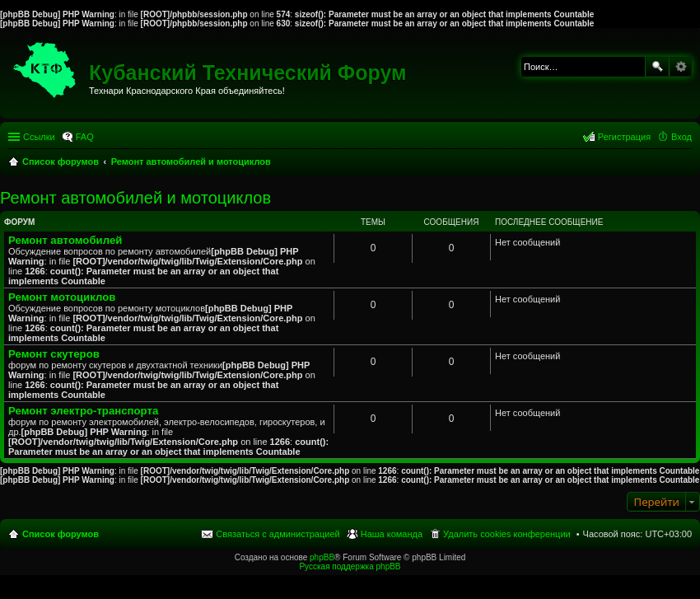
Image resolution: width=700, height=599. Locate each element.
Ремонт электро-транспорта (83, 411)
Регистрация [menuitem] (624, 137)
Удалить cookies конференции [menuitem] (507, 534)
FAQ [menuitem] (85, 137)
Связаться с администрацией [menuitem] (278, 534)
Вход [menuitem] (681, 137)
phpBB (322, 557)
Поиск (657, 67)
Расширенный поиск (681, 67)
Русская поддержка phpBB (350, 566)
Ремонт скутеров (54, 354)
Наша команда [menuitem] (392, 534)
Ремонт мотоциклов (62, 297)
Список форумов (61, 534)
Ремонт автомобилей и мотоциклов (135, 198)
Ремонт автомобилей (65, 240)
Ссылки (39, 137)
